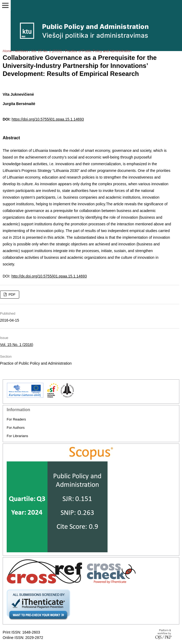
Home (7, 51)
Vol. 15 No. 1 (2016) (46, 51)
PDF (11, 294)
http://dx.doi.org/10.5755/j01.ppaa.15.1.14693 (49, 276)
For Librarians (17, 436)
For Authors (16, 428)
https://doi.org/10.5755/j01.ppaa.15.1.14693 (48, 119)
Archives (22, 51)
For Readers (16, 419)
